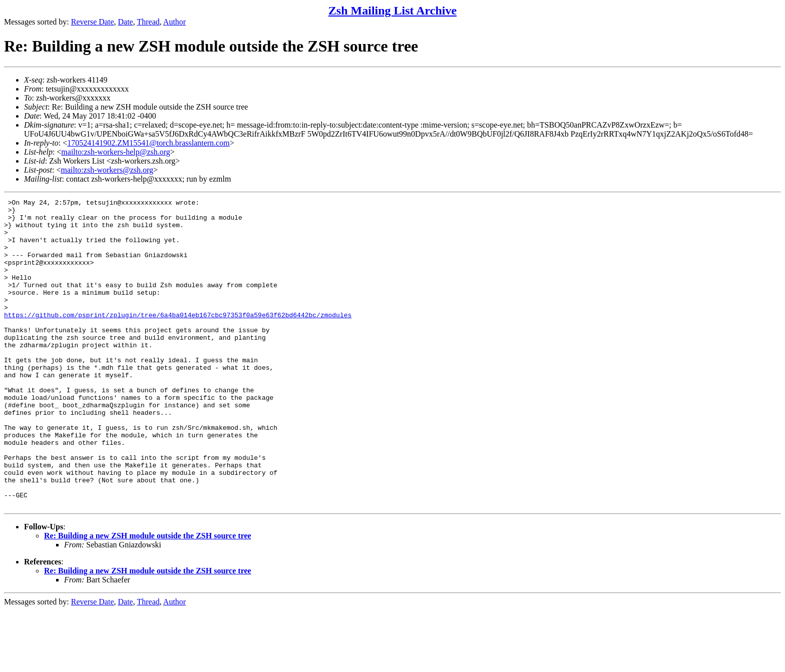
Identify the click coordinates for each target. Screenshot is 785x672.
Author (174, 22)
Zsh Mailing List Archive (392, 11)
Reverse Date (93, 22)
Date (126, 22)
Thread (148, 22)
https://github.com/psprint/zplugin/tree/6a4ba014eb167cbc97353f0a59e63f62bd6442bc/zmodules (178, 339)
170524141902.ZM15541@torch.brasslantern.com (148, 143)
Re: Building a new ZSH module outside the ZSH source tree (148, 597)
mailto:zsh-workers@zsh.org (107, 170)
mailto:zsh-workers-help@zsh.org (116, 152)
